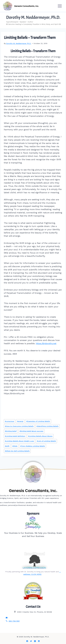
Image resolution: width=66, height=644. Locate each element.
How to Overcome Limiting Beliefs (19, 426)
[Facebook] (27, 641)
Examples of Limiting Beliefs (38, 421)
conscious (9, 421)
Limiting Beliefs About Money (40, 436)
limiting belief (11, 431)
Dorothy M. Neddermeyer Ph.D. (19, 43)
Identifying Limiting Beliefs (47, 426)
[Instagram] (35, 641)
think (15, 446)
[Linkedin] (39, 641)
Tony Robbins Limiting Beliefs (33, 446)
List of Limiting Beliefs (46, 441)
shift (7, 446)
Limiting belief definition (15, 436)
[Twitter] (31, 641)
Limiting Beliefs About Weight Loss (19, 441)
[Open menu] (60, 6)
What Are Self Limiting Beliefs (17, 451)
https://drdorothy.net (46, 343)
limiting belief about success (31, 431)
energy (20, 421)
